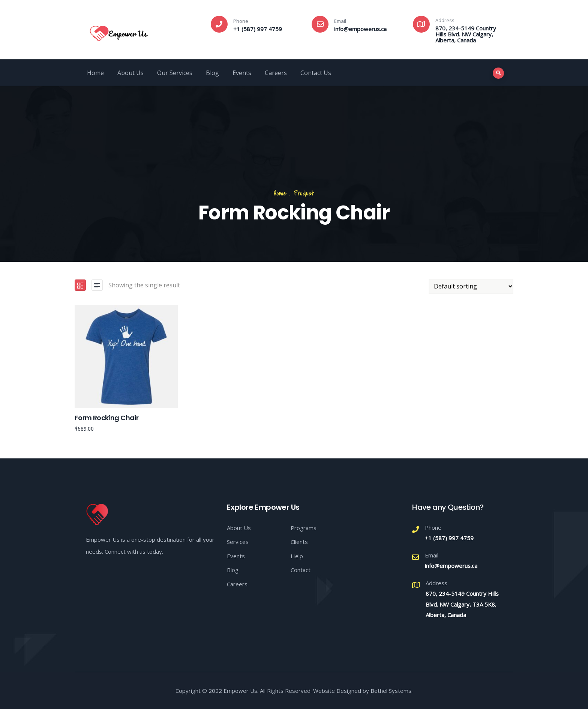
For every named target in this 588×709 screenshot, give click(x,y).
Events (242, 73)
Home (95, 73)
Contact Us (316, 73)
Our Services (175, 73)
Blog (212, 73)
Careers (276, 73)
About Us (130, 73)
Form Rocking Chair (106, 418)
